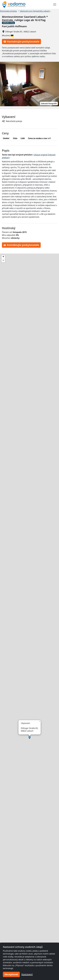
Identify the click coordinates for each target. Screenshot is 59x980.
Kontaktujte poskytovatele (21, 42)
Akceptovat (11, 974)
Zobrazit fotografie (49, 103)
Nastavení (27, 974)
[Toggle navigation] (55, 4)
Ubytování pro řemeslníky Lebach (35, 11)
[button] (30, 738)
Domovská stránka (8, 11)
